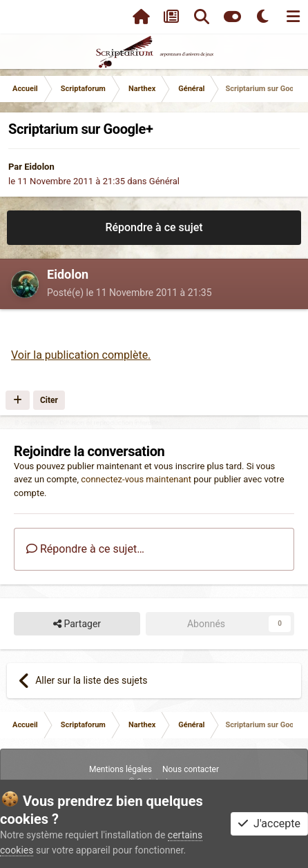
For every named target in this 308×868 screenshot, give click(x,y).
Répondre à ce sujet (154, 227)
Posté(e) (129, 293)
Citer (49, 400)
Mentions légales (121, 769)
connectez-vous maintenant (136, 479)
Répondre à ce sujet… (85, 549)
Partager (77, 624)
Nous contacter (191, 769)
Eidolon (39, 167)
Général (164, 181)
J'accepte (269, 823)
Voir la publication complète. (81, 355)
